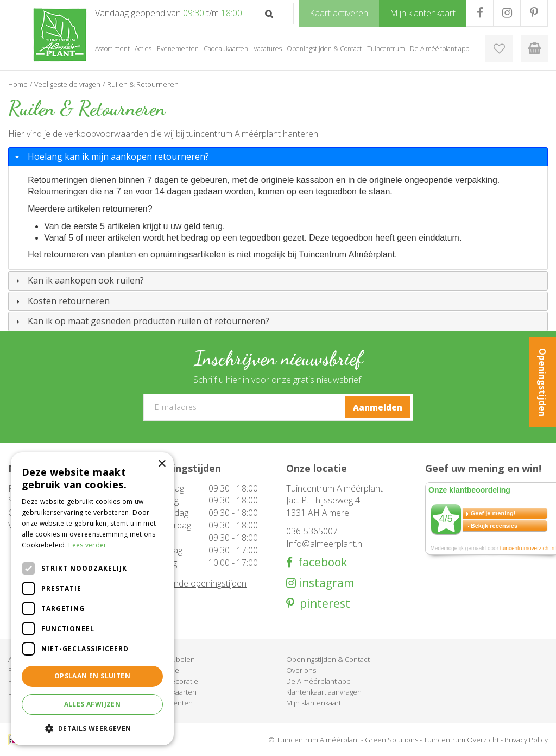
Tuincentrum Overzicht (461, 740)
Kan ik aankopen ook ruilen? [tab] (78, 280)
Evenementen (170, 703)
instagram (325, 583)
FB (480, 13)
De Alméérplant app (318, 681)
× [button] (162, 464)
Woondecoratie (173, 681)
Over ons (301, 670)
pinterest (322, 604)
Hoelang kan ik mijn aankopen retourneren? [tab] (111, 156)
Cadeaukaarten (172, 692)
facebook (320, 562)
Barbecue (163, 670)
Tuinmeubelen (171, 659)
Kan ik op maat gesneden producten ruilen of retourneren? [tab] (141, 321)
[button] (92, 728)
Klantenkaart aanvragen (324, 692)
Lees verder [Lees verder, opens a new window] (87, 545)
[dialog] (92, 599)
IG (507, 13)
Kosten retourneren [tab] (61, 301)
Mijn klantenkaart (314, 703)
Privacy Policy (526, 740)
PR (534, 13)
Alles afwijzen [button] (93, 704)
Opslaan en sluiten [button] (92, 676)
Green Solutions (391, 740)
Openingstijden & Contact (328, 659)
